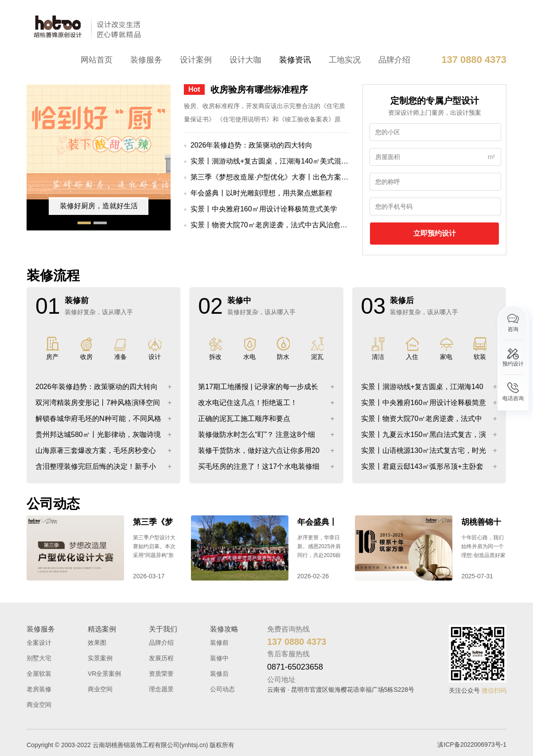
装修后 (219, 674)
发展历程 (161, 658)
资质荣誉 (161, 674)
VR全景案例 (104, 674)
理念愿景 (161, 689)
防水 (283, 349)
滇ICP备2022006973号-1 (466, 744)
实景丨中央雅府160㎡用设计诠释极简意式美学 (264, 209)
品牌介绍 (161, 643)
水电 (249, 349)
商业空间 (39, 705)
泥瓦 (317, 349)
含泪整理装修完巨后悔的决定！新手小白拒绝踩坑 (96, 469)
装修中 (219, 658)
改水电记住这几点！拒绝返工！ (248, 403)
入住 (412, 349)
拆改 (215, 349)
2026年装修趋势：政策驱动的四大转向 (252, 145)
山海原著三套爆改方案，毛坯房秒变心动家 (96, 453)
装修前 (219, 643)
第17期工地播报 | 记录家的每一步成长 (258, 387)
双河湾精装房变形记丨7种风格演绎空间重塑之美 (98, 405)
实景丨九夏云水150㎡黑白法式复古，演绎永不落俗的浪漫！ (424, 437)
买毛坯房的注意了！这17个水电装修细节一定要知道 (259, 469)
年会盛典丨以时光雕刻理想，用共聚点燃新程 (261, 193)
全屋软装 (39, 674)
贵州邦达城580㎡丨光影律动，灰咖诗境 (98, 435)
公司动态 (222, 689)
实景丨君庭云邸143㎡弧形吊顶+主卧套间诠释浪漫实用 (422, 469)
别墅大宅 (39, 658)
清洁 (378, 349)
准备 (121, 349)
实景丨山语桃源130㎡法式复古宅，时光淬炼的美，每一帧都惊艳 (424, 453)
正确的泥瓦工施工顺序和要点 (244, 419)
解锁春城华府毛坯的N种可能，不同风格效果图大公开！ (98, 421)
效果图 (97, 643)
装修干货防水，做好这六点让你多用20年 (259, 453)
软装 (480, 349)
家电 (446, 349)
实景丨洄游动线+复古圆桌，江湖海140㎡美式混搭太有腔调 (270, 161)
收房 (86, 349)
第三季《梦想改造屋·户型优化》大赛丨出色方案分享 (270, 177)
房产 (52, 349)
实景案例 (100, 658)
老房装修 (39, 689)
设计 (155, 349)
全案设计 (39, 643)
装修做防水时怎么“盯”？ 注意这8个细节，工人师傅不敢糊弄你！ (257, 437)
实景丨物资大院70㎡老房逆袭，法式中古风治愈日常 (270, 225)
